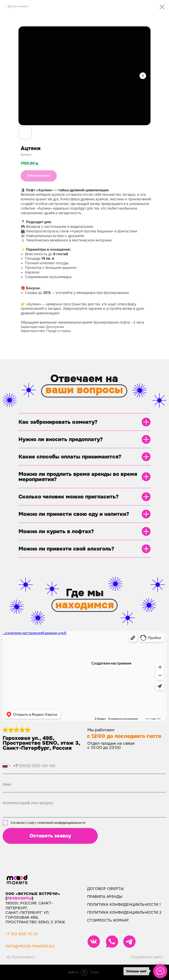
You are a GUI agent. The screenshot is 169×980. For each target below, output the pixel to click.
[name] (84, 784)
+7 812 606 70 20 (22, 934)
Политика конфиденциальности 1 (124, 905)
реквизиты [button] (19, 898)
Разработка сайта (147, 957)
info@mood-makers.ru (30, 946)
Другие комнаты (18, 6)
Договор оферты (106, 889)
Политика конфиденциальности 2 (124, 912)
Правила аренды (105, 897)
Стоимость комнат (108, 920)
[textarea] (84, 806)
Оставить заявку (50, 836)
